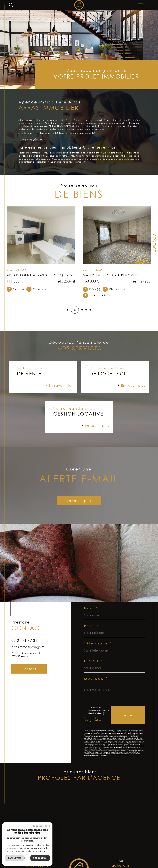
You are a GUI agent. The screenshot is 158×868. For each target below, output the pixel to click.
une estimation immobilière (56, 136)
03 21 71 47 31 (24, 651)
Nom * (91, 612)
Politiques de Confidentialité (120, 757)
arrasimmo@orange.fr (28, 658)
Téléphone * (98, 647)
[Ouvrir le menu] (141, 5)
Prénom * (95, 630)
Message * (96, 682)
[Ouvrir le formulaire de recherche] (11, 5)
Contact (154, 243)
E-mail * (94, 665)
